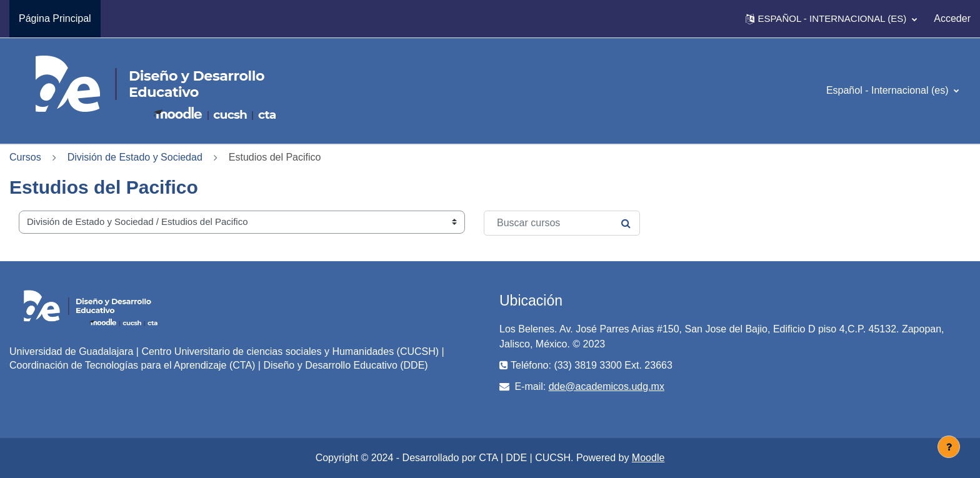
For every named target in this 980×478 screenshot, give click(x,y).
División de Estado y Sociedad (135, 157)
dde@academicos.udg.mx (607, 386)
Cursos (25, 157)
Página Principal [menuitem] (55, 18)
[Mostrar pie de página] (949, 447)
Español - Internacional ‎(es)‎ (889, 90)
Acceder (952, 18)
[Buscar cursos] (562, 223)
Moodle (648, 458)
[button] (831, 19)
